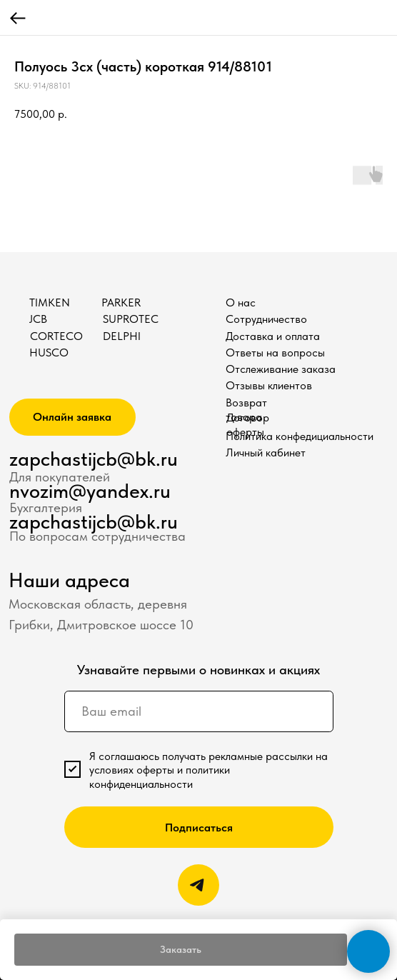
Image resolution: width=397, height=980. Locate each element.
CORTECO (56, 336)
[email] (198, 711)
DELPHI (122, 336)
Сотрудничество (266, 319)
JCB (38, 319)
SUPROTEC (131, 319)
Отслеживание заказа (281, 369)
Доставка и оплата (273, 336)
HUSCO (49, 352)
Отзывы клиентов (269, 385)
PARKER (121, 302)
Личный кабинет (266, 452)
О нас (241, 302)
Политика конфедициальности (300, 436)
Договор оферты (248, 425)
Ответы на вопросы (275, 352)
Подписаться (199, 827)
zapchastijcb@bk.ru (94, 459)
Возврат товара (246, 410)
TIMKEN (50, 302)
